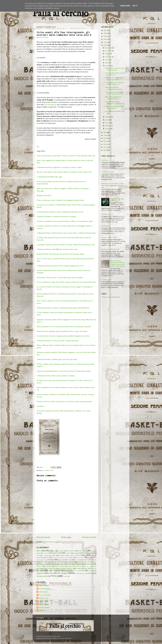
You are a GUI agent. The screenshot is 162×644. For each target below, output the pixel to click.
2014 (105, 150)
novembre (109, 51)
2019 (105, 135)
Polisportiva (69, 568)
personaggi (40, 568)
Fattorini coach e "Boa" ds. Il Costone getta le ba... (114, 79)
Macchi (71, 562)
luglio (107, 63)
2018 (105, 138)
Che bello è (41, 406)
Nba (64, 566)
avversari (82, 551)
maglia (85, 562)
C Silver (68, 553)
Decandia (65, 557)
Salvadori (40, 570)
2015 (105, 147)
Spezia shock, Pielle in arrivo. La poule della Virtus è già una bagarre (60, 277)
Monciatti (49, 566)
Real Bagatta (105, 226)
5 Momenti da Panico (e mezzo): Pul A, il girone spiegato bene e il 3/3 (60, 266)
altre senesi (41, 551)
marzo (107, 123)
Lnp (64, 562)
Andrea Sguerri (43, 592)
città (38, 555)
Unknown (42, 610)
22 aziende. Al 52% (107, 214)
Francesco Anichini (45, 595)
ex (83, 557)
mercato (89, 564)
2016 (105, 144)
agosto (108, 60)
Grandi (70, 560)
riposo (93, 568)
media (61, 564)
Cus (53, 557)
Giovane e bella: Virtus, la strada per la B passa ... (115, 74)
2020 (105, 132)
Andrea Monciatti (44, 589)
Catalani (85, 553)
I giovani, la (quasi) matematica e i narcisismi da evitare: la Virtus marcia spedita (64, 371)
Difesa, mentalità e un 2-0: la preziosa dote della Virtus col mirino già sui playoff (64, 327)
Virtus (52, 470)
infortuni (94, 560)
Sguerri (68, 570)
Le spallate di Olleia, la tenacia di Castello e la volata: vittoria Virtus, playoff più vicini (66, 245)
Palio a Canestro (90, 566)
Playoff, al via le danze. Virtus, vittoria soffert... (114, 107)
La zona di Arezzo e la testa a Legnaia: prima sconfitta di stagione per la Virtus (63, 336)
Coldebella (46, 555)
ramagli (79, 568)
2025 (105, 33)
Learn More (125, 6)
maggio (108, 117)
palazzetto (78, 566)
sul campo (46, 470)
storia (51, 573)
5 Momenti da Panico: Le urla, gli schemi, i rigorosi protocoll (57, 341)
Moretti (58, 566)
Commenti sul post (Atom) (51, 542)
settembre (109, 57)
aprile (107, 120)
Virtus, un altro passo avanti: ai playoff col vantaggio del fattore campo (60, 200)
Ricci (86, 568)
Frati (44, 560)
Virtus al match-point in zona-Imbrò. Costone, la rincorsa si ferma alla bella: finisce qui (66, 156)
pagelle (70, 566)
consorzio (72, 555)
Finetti (89, 557)
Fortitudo (39, 560)
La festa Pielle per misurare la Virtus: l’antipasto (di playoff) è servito (60, 212)
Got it (135, 6)
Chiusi (91, 553)
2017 (105, 141)
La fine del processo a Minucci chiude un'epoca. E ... (114, 83)
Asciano (61, 551)
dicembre (108, 48)
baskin (45, 553)
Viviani (65, 576)
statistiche (40, 573)
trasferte (45, 576)
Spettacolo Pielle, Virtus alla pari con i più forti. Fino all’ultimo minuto (60, 254)
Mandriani (93, 562)
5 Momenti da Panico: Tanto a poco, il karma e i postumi (56, 376)
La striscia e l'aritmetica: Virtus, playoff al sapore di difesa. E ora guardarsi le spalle (65, 221)
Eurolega (78, 557)
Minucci (39, 566)
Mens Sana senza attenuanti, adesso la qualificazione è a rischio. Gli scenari (62, 331)
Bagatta (39, 553)
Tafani (77, 573)
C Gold (59, 553)
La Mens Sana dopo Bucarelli (110, 249)
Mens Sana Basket (74, 564)
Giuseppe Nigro (44, 601)
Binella (51, 553)
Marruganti (43, 564)
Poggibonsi (58, 568)
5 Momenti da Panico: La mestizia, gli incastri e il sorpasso (57, 217)
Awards (92, 551)
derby (71, 557)
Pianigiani (50, 568)
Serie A (51, 571)
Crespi (48, 557)
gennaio (108, 129)
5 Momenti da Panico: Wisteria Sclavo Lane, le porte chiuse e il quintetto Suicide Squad (66, 233)
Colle (53, 555)
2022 (105, 42)
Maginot (79, 562)
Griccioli (77, 560)
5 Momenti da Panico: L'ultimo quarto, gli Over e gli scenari (57, 359)
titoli (38, 576)
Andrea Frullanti (44, 585)
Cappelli (76, 553)
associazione (71, 551)
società (82, 570)
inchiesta (85, 560)
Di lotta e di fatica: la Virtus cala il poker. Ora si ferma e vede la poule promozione (64, 401)
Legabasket (49, 562)
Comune (62, 555)
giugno (108, 66)
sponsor (91, 570)
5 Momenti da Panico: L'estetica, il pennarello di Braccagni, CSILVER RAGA (63, 308)
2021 (105, 45)
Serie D (59, 570)
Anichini (52, 551)
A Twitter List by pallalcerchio (111, 297)
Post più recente (43, 537)
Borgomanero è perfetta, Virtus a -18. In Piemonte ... (115, 69)
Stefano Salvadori (44, 607)
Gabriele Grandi (44, 598)
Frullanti (51, 560)
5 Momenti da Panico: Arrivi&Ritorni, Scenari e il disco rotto (57, 249)
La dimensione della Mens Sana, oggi (49, 177)
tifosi (90, 573)
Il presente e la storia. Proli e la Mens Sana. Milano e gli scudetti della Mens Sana (113, 185)
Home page (66, 537)
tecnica (84, 573)
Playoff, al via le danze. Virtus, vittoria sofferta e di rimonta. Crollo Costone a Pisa (64, 172)
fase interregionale (51, 105)
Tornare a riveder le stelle (109, 237)
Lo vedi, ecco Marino (108, 172)
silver (75, 571)
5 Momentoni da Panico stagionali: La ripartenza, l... (114, 103)
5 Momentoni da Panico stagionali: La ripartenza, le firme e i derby (59, 167)
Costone (82, 555)
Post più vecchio (89, 537)
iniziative (41, 562)
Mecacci (53, 564)
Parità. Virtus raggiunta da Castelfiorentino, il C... (113, 98)
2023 (105, 39)
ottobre (108, 54)
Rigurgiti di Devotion (44, 195)
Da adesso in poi (106, 280)
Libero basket (57, 562)
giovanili (61, 560)
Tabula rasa (105, 160)
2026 (105, 30)
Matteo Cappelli (44, 604)
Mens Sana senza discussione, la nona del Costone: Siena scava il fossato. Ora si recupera (118, 263)
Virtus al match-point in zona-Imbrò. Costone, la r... (114, 93)
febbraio (108, 126)
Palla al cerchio (61, 14)
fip (93, 557)
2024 (105, 36)
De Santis (58, 557)
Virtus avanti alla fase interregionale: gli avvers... (114, 88)
